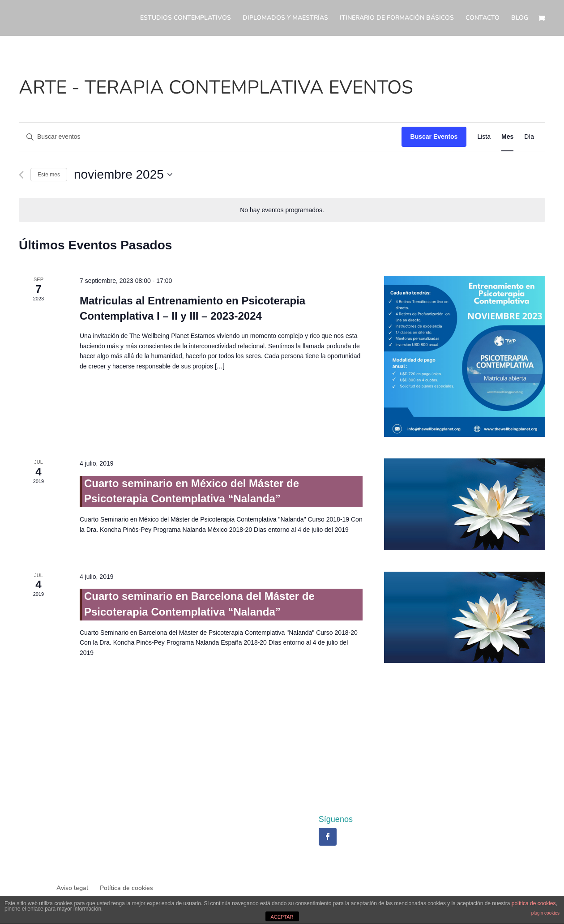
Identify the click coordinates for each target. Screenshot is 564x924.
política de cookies (534, 903)
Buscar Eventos (434, 137)
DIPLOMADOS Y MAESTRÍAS (285, 18)
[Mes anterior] (21, 175)
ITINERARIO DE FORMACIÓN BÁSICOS (397, 18)
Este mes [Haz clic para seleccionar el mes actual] (49, 175)
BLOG (520, 18)
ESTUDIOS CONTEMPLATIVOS (186, 18)
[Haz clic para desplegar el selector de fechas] (123, 175)
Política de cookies (126, 888)
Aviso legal (72, 888)
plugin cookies (545, 913)
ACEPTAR (282, 917)
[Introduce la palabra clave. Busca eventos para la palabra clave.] (210, 137)
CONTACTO (483, 18)
